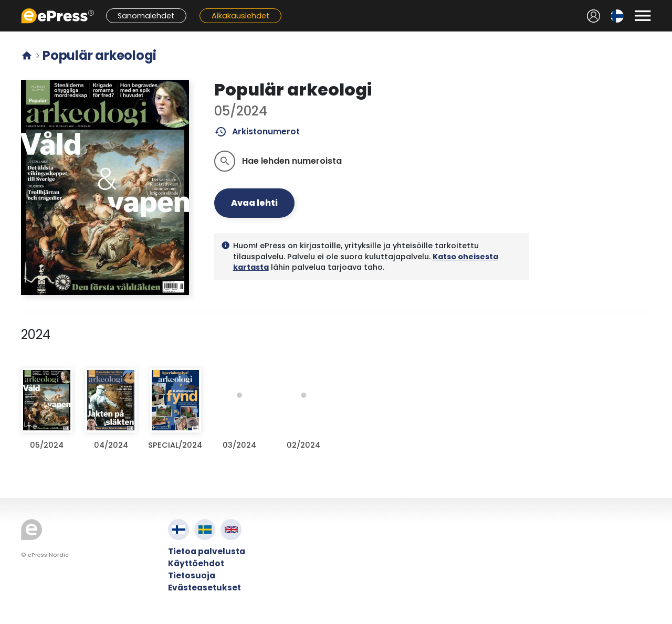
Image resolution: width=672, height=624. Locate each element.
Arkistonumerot (257, 132)
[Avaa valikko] (643, 16)
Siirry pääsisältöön (6, 6)
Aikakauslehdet (240, 16)
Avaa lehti (254, 203)
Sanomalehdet (146, 16)
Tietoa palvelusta (207, 551)
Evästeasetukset (204, 588)
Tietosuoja (192, 575)
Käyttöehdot (196, 563)
